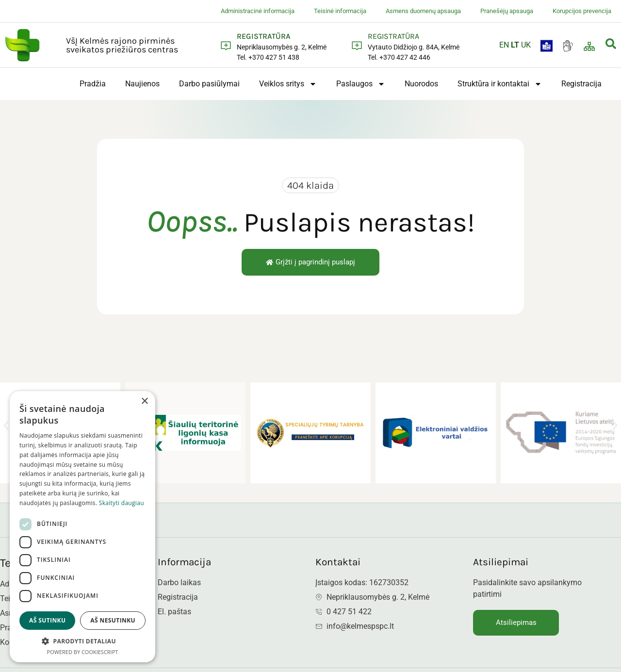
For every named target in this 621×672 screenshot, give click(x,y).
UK (526, 45)
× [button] (144, 402)
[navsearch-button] (611, 45)
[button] (6, 425)
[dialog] (82, 527)
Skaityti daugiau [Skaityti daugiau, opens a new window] (122, 503)
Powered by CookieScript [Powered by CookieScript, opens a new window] (83, 652)
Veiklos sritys (288, 84)
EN (504, 45)
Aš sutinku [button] (47, 620)
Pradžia (93, 84)
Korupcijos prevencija (582, 11)
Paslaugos (361, 84)
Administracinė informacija (258, 11)
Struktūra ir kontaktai (500, 84)
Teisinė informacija (340, 11)
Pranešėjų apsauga (507, 11)
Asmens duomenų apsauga (423, 11)
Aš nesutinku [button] (113, 620)
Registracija (581, 84)
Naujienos (142, 84)
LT (515, 45)
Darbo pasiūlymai (209, 84)
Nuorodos (421, 84)
